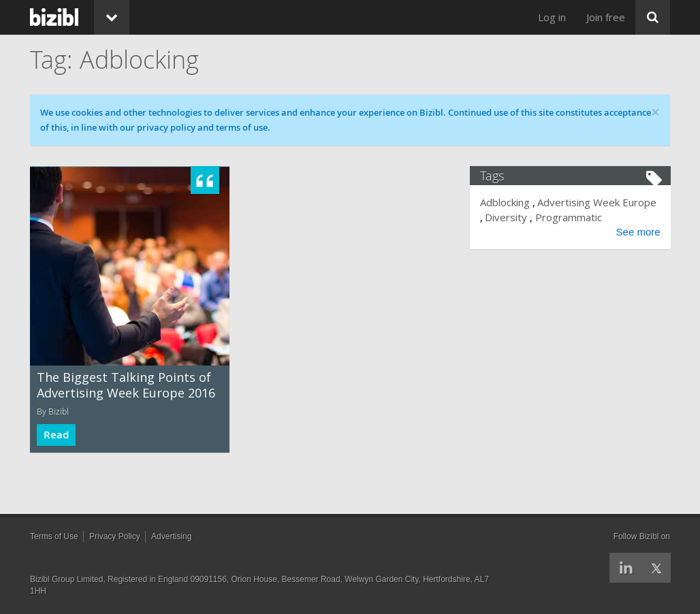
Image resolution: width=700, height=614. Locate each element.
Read (56, 435)
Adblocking (506, 202)
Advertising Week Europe (598, 202)
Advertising (171, 536)
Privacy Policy (115, 536)
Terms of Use (54, 536)
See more (638, 232)
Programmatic (569, 217)
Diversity (507, 217)
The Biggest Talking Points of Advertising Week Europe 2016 (126, 385)
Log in (552, 17)
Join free (606, 17)
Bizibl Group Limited (66, 579)
